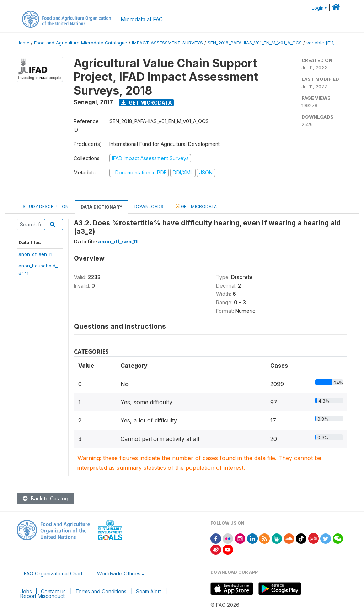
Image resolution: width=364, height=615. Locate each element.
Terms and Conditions (101, 591)
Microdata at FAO (142, 19)
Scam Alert (149, 591)
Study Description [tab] (46, 207)
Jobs (26, 591)
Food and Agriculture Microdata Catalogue (81, 43)
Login (318, 8)
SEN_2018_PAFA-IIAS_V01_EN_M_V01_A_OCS (255, 43)
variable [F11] (321, 43)
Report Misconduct (42, 596)
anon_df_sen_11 (35, 254)
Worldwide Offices (119, 574)
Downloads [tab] (149, 207)
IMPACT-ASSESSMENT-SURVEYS (167, 43)
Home (23, 43)
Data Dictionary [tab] (101, 207)
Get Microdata (146, 103)
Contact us (53, 591)
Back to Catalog (45, 498)
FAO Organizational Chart (53, 574)
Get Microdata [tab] (196, 206)
